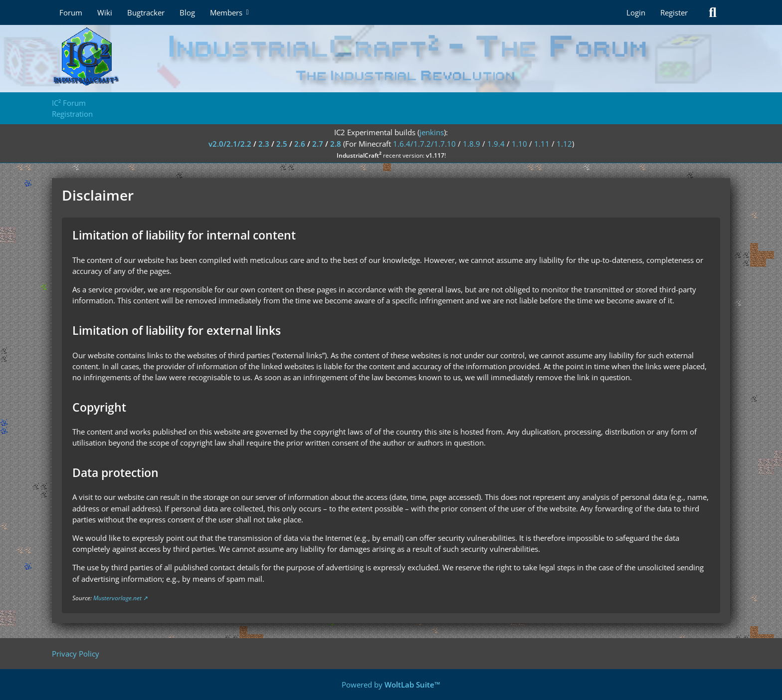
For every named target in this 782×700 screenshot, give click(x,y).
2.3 (264, 144)
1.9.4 (496, 144)
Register (674, 12)
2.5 (282, 144)
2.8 (336, 144)
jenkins (432, 132)
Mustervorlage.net (117, 598)
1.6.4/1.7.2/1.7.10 (424, 144)
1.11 (542, 144)
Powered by (391, 685)
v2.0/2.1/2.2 (230, 144)
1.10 (519, 144)
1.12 (564, 144)
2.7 (318, 144)
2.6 (300, 144)
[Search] (713, 12)
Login (636, 12)
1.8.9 (472, 144)
